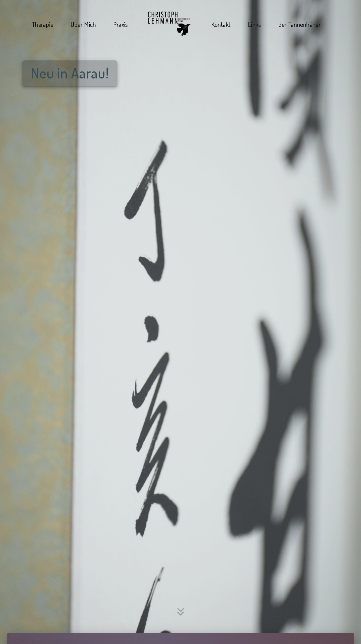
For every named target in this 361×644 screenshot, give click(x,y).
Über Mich (83, 24)
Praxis (120, 24)
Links (255, 24)
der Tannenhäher (300, 24)
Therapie (43, 24)
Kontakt (221, 24)
